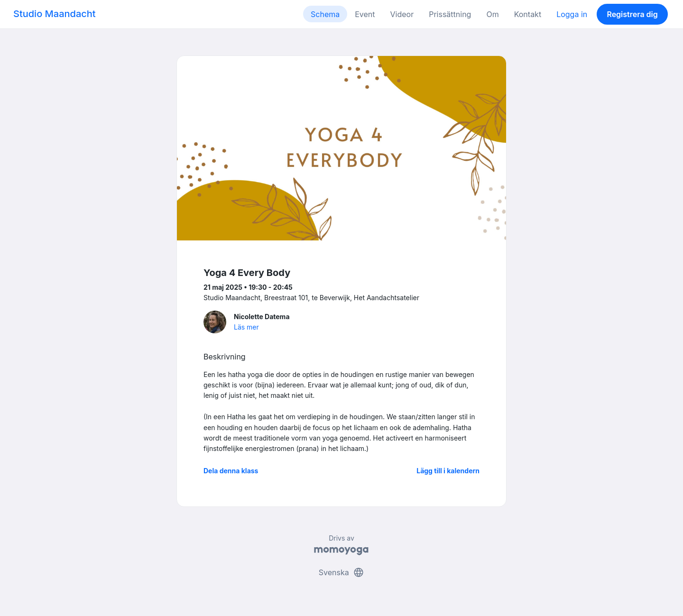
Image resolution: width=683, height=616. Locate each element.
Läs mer (246, 327)
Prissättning (450, 14)
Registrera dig (632, 14)
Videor (402, 14)
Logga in (572, 14)
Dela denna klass (231, 471)
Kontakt (528, 14)
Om (492, 14)
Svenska (341, 572)
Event (365, 14)
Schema (325, 14)
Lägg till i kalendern (448, 471)
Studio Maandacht (55, 14)
